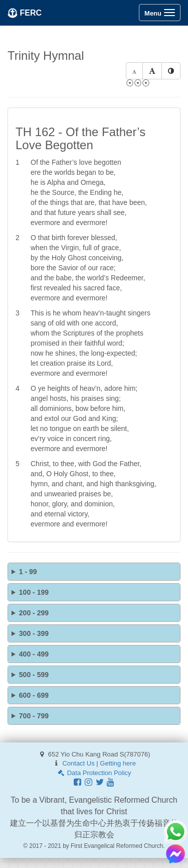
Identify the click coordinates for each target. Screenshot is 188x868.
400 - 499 (34, 654)
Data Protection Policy (94, 773)
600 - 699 (34, 695)
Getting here (118, 763)
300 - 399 (34, 633)
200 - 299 (34, 613)
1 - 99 (28, 572)
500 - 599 (34, 675)
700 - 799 (34, 716)
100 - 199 (34, 592)
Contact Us (78, 763)
